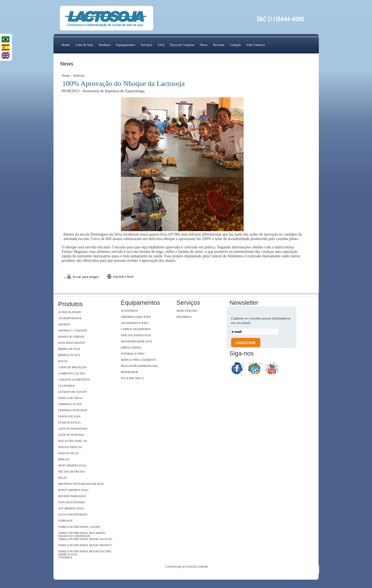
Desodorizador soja (136, 341)
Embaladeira (131, 348)
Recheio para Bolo (72, 496)
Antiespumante (70, 318)
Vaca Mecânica (132, 378)
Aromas (64, 324)
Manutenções (187, 311)
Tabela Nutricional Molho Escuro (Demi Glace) (85, 553)
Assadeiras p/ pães (135, 323)
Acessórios (129, 311)
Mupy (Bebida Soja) (72, 465)
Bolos (63, 361)
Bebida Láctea (69, 355)
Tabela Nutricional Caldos (79, 527)
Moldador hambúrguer (139, 366)
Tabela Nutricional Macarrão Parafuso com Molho (82, 534)
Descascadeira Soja (136, 335)
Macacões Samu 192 (73, 441)
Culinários (67, 386)
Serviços (146, 45)
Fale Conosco (256, 45)
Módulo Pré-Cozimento (139, 360)
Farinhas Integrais (73, 410)
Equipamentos (126, 45)
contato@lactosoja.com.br (186, 567)
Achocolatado (69, 312)
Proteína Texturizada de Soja (81, 484)
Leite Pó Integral (72, 435)
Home (66, 45)
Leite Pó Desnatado (73, 429)
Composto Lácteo (72, 373)
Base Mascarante (72, 343)
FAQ (161, 45)
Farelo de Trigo (70, 398)
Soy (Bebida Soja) (71, 508)
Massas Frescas (70, 447)
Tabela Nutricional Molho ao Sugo (85, 539)
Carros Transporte (136, 329)
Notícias (79, 76)
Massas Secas (68, 453)
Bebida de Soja (69, 349)
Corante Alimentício (74, 380)
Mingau (64, 459)
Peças (63, 478)
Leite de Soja (84, 45)
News (204, 45)
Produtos (105, 45)
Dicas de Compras (182, 45)
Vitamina (65, 557)
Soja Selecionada (72, 502)
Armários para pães (136, 317)
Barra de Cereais (71, 337)
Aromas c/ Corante (73, 331)
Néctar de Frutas (71, 472)
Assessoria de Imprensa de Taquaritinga (113, 91)
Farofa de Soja (69, 416)
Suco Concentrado (73, 515)
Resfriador (129, 372)
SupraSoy (65, 521)
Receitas (219, 45)
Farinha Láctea (70, 404)
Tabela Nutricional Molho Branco (85, 545)
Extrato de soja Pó (72, 392)
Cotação (235, 45)
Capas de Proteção (72, 367)
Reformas (184, 317)
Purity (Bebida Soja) (73, 490)
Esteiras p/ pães (133, 354)
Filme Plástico (69, 423)
